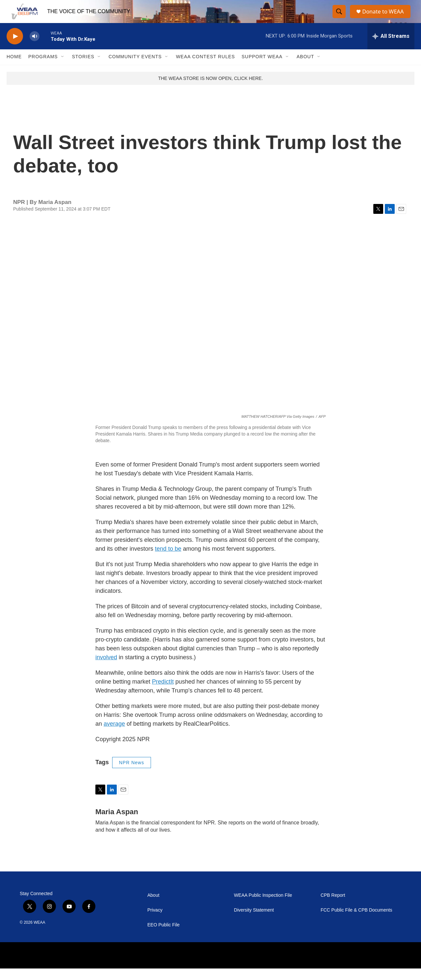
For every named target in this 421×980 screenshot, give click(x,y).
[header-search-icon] (339, 17)
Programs (43, 68)
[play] (15, 48)
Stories (83, 68)
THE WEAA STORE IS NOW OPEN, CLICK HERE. (211, 90)
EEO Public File (163, 936)
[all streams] (391, 48)
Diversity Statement (254, 922)
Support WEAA (262, 68)
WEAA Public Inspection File (263, 907)
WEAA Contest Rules (206, 68)
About (305, 68)
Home (14, 68)
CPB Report (333, 907)
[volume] (35, 48)
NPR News (132, 774)
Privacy (155, 922)
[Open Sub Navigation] (63, 68)
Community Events (135, 68)
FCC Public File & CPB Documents (357, 922)
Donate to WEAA (385, 17)
